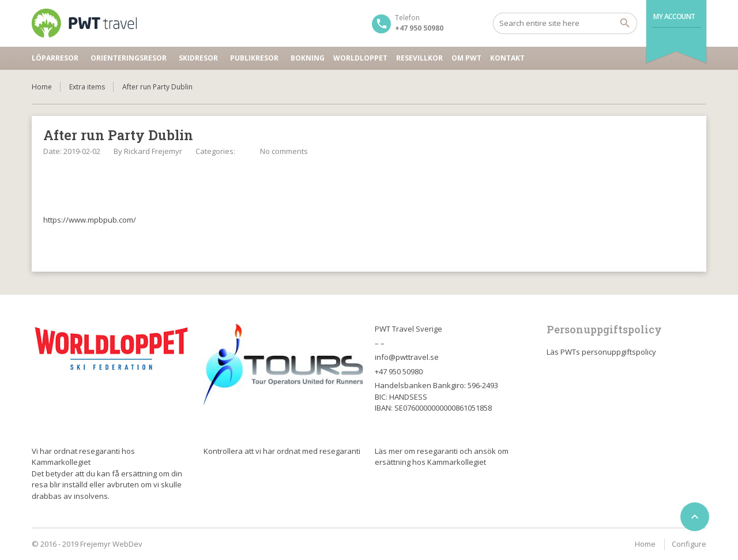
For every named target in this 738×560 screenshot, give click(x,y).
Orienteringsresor (129, 58)
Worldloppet (360, 58)
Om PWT (466, 58)
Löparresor (55, 58)
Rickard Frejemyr (153, 151)
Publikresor (254, 58)
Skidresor (198, 58)
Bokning (308, 58)
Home (42, 87)
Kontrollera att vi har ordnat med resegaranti (282, 451)
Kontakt (507, 58)
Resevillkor (419, 58)
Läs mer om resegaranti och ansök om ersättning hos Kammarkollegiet (442, 457)
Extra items (87, 87)
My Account (674, 16)
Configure (689, 544)
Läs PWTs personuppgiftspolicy (601, 352)
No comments (284, 151)
